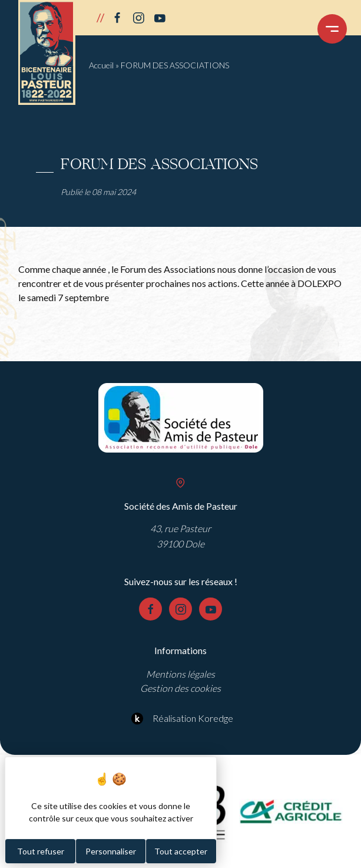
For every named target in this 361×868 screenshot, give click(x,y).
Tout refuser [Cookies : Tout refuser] (41, 851)
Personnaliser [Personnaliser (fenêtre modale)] (111, 851)
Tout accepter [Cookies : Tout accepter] (181, 851)
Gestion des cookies (180, 688)
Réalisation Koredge (180, 718)
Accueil (101, 65)
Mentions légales (180, 674)
